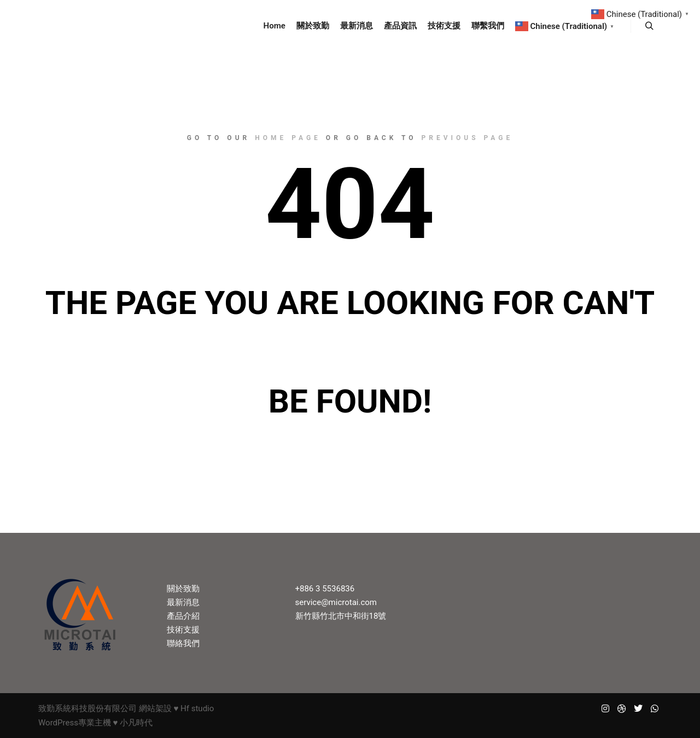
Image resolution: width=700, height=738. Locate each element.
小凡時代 (136, 723)
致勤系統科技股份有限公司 (87, 708)
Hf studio (197, 708)
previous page (468, 138)
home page (288, 138)
